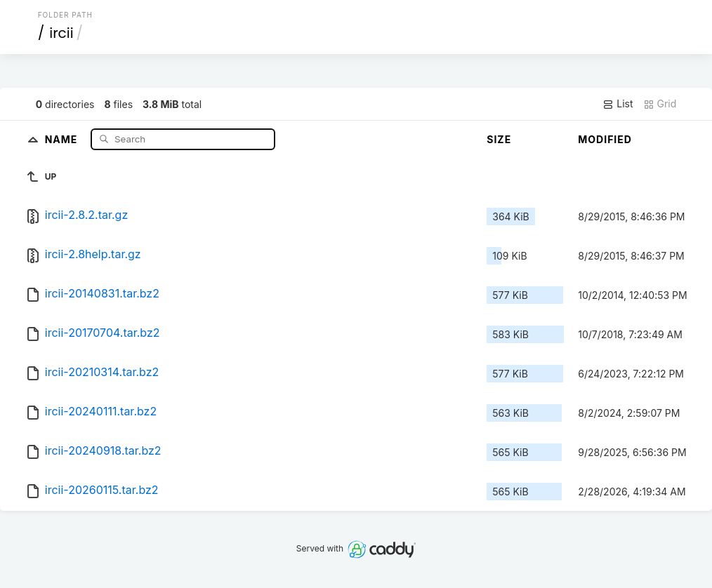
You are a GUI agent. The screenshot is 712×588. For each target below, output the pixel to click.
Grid (660, 104)
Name (63, 139)
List (618, 104)
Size (499, 139)
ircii (61, 33)
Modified (605, 139)
